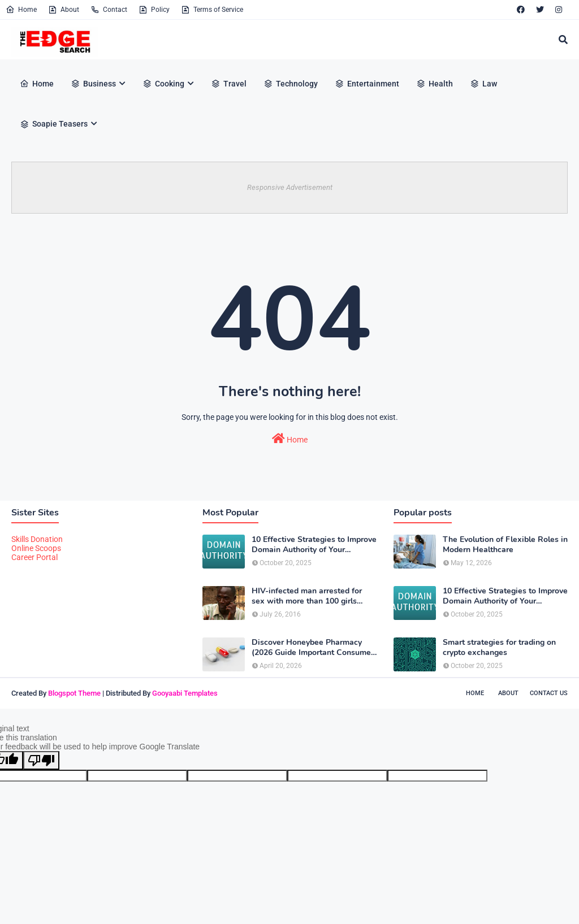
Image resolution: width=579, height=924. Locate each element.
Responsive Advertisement (290, 187)
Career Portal (34, 557)
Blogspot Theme (74, 693)
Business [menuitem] (93, 84)
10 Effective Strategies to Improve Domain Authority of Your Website (314, 545)
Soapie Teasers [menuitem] (54, 124)
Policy (154, 10)
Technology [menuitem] (291, 84)
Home (21, 10)
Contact (109, 10)
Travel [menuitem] (229, 84)
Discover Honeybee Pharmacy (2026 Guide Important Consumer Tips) (313, 648)
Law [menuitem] (483, 84)
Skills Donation (37, 539)
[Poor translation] (41, 760)
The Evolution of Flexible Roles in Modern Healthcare (505, 545)
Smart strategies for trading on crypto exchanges (499, 648)
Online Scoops (36, 548)
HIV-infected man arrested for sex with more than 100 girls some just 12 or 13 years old (307, 596)
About (64, 10)
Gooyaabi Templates (185, 693)
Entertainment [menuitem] (367, 84)
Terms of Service (212, 10)
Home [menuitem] (37, 84)
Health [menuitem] (435, 84)
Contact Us (549, 693)
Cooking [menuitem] (163, 84)
